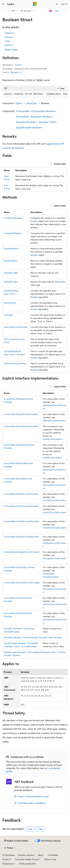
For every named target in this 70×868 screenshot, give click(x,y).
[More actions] (65, 11)
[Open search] (57, 4)
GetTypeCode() (11, 282)
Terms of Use (50, 859)
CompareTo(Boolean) (13, 218)
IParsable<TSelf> (48, 122)
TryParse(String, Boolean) (15, 363)
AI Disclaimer (8, 855)
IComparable (23, 111)
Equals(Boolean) (11, 248)
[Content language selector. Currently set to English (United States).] (16, 841)
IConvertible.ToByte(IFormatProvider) (21, 414)
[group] (35, 94)
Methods (9, 45)
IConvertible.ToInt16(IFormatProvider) (21, 494)
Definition (9, 33)
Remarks (9, 37)
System (18, 65)
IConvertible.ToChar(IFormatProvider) (21, 426)
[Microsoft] (35, 4)
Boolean (51, 111)
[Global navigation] (3, 4)
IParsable (21, 122)
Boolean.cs (16, 72)
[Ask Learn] (51, 11)
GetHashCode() (11, 273)
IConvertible (22, 116)
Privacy (6, 859)
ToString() (8, 315)
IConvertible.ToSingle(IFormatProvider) (22, 552)
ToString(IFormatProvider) (16, 327)
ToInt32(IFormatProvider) (54, 512)
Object (19, 103)
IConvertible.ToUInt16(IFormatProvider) (22, 583)
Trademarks (8, 864)
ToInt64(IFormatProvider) (54, 528)
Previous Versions (26, 855)
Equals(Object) (10, 261)
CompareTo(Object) (13, 233)
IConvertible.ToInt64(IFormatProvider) (21, 521)
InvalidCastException (52, 439)
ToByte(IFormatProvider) (54, 421)
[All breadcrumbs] (5, 11)
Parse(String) (10, 303)
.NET (13, 11)
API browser (26, 11)
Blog (40, 855)
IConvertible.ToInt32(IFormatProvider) (21, 506)
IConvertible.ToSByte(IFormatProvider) (21, 537)
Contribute (53, 855)
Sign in (64, 4)
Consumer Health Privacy (27, 859)
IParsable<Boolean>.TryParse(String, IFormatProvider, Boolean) (33, 637)
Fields (7, 41)
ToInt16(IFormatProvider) (54, 500)
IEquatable (36, 116)
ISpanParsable (23, 127)
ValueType (32, 103)
